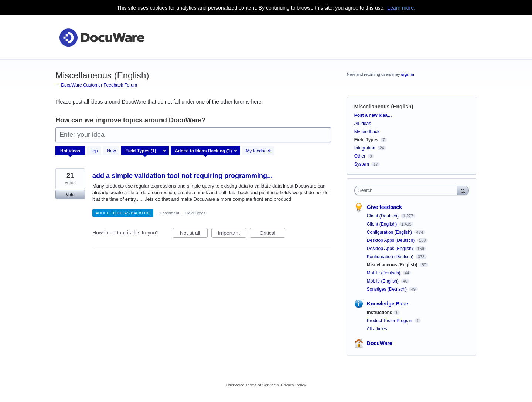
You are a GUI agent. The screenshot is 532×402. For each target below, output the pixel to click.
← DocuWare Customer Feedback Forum (96, 85)
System (362, 164)
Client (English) (383, 224)
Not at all (194, 234)
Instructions (380, 313)
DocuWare (380, 343)
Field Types (195, 213)
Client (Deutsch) (383, 216)
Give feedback (384, 207)
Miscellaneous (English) (393, 265)
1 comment (169, 213)
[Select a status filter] (206, 151)
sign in (408, 74)
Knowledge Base (388, 304)
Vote (70, 195)
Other (360, 156)
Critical (272, 234)
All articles (377, 329)
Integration (365, 148)
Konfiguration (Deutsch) (391, 257)
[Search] (463, 190)
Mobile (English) (383, 281)
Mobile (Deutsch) (384, 273)
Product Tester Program (390, 321)
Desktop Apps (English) (391, 249)
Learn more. (401, 8)
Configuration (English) (390, 232)
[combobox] (408, 190)
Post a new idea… (373, 115)
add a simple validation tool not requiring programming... (183, 176)
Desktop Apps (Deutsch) (391, 240)
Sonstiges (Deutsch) (387, 289)
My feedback (258, 151)
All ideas (363, 124)
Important (232, 234)
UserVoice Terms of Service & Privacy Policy (266, 385)
